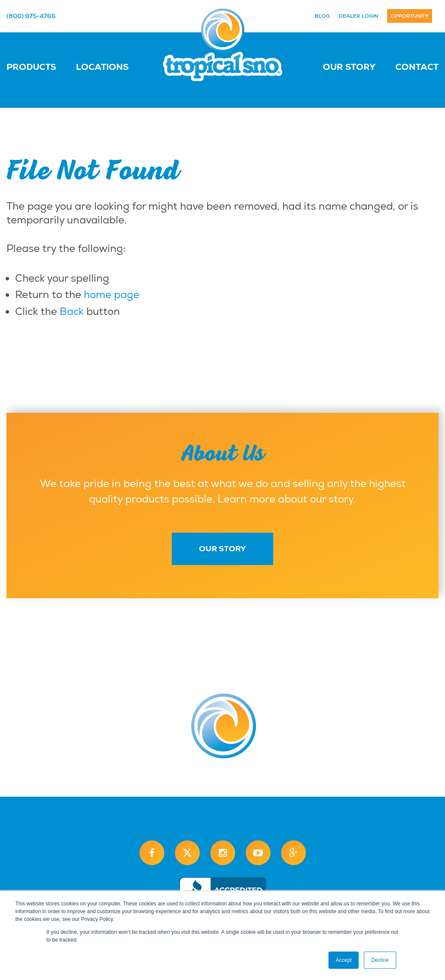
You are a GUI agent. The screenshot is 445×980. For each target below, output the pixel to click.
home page (112, 295)
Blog (322, 16)
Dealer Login (358, 16)
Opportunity (410, 16)
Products (31, 67)
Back (72, 311)
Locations (102, 67)
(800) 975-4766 (31, 16)
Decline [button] (380, 960)
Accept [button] (344, 960)
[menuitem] (40, 66)
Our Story (349, 67)
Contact (417, 67)
